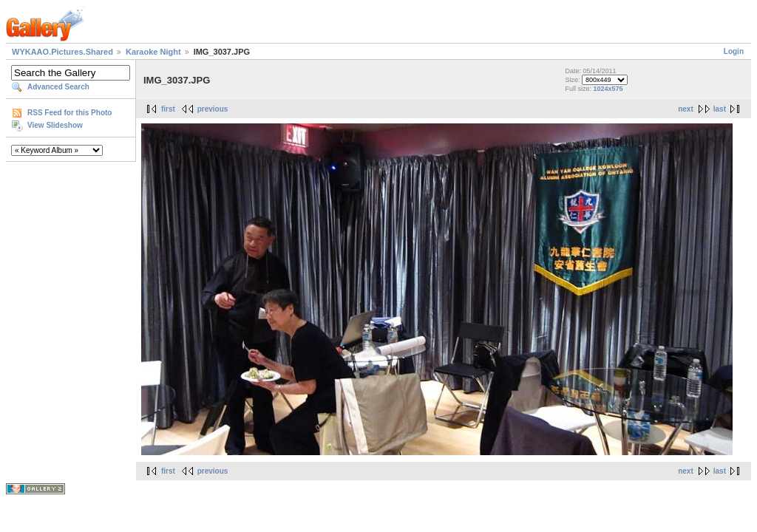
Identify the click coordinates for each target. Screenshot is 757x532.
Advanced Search (58, 87)
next (686, 109)
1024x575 (608, 89)
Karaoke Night (153, 52)
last (720, 109)
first (168, 109)
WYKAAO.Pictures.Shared (62, 52)
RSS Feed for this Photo (69, 113)
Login (734, 51)
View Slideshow (55, 125)
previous (213, 109)
